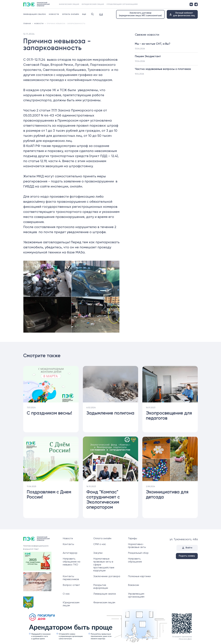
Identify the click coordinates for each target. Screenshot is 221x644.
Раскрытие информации (101, 587)
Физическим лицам (69, 4)
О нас (66, 594)
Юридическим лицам (93, 4)
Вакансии (133, 585)
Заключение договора (107, 576)
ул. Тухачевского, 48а (184, 539)
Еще (84, 14)
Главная (27, 24)
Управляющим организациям (122, 4)
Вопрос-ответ (71, 585)
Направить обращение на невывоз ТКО (71, 562)
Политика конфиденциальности (36, 546)
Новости (54, 14)
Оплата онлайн (71, 14)
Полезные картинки (139, 576)
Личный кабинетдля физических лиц (184, 14)
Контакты (68, 544)
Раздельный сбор (138, 553)
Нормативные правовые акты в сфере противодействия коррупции (104, 565)
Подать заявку (187, 556)
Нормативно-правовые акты (137, 546)
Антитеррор (70, 553)
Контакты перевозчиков (71, 578)
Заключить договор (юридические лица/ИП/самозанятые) (140, 14)
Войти (189, 548)
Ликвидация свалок (35, 14)
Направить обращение (135, 560)
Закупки (98, 553)
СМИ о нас (100, 544)
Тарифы (132, 538)
